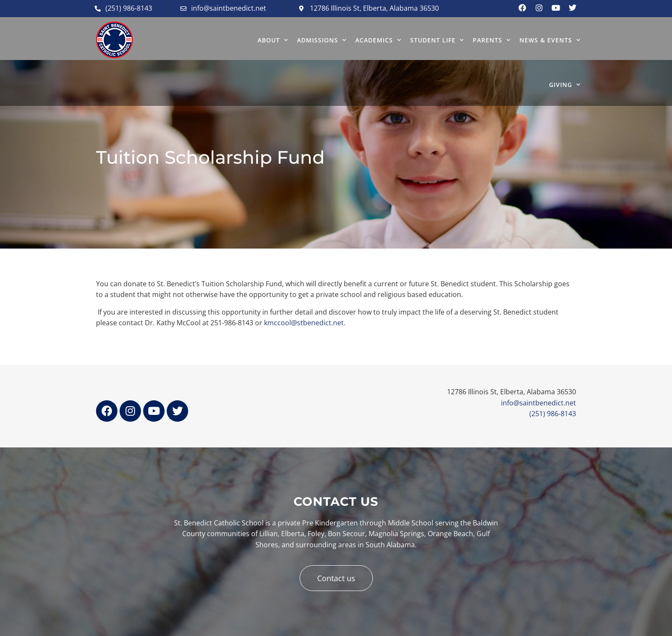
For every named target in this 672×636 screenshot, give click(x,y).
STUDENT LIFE (437, 40)
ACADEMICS (378, 40)
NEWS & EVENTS (550, 40)
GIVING (565, 85)
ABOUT (273, 40)
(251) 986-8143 (553, 414)
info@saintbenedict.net (538, 403)
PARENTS (492, 40)
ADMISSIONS (322, 40)
